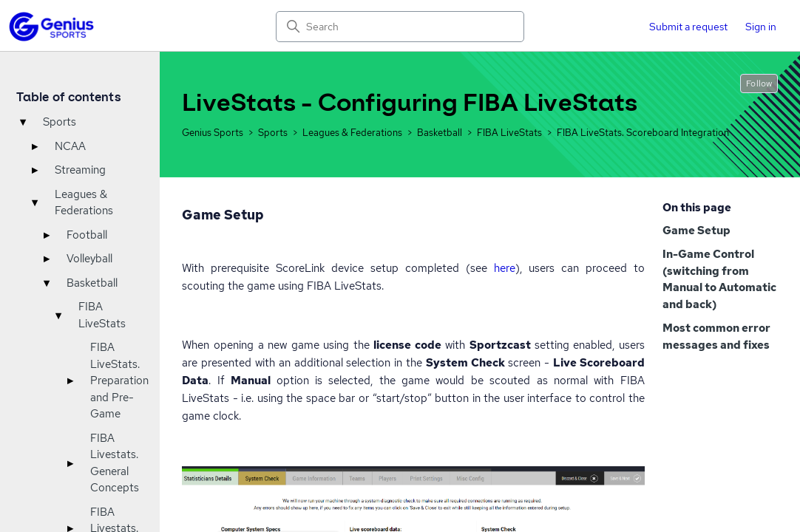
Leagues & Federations (84, 203)
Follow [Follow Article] (759, 83)
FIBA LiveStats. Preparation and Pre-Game (119, 381)
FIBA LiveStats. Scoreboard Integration (643, 133)
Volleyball (89, 259)
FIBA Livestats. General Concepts (115, 463)
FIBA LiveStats (102, 315)
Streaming (80, 170)
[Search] (400, 27)
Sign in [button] (761, 27)
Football (87, 235)
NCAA (70, 146)
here (505, 268)
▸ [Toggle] (35, 146)
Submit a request (688, 27)
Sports (60, 122)
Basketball (92, 283)
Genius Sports (213, 133)
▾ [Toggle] (23, 122)
